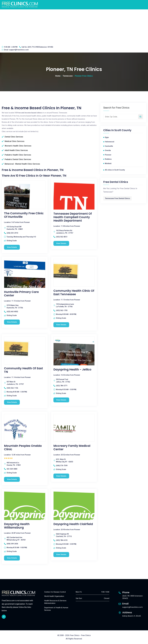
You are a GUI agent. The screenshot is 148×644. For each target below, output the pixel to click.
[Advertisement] (74, 27)
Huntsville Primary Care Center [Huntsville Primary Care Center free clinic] (21, 294)
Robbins (108, 159)
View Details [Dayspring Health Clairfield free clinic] (61, 555)
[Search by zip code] (140, 117)
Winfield (108, 163)
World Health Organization (54, 596)
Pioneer (108, 155)
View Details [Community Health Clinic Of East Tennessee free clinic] (61, 325)
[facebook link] (4, 617)
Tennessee (68, 76)
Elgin (107, 137)
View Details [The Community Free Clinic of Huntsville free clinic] (12, 247)
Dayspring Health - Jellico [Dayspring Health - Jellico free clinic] (72, 370)
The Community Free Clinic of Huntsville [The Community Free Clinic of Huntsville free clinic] (24, 215)
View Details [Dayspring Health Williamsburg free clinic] (12, 558)
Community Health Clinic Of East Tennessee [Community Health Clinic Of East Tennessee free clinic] (74, 293)
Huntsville (109, 146)
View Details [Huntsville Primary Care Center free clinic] (12, 322)
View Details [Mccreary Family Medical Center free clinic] (61, 476)
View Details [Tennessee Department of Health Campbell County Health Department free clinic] (61, 243)
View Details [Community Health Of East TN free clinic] (12, 402)
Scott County (123, 130)
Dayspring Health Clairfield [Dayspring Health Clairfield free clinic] (73, 524)
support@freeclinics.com (19, 50)
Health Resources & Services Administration (55, 602)
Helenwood (109, 142)
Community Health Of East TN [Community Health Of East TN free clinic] (23, 370)
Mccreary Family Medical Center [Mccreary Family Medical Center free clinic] (72, 448)
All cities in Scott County (115, 170)
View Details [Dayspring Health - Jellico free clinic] (61, 400)
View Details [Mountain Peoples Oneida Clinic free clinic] (12, 479)
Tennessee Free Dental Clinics (117, 198)
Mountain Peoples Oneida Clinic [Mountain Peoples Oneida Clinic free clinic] (23, 448)
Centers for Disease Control (55, 592)
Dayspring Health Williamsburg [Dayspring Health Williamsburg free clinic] (17, 526)
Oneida (108, 150)
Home (58, 76)
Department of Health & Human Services (56, 609)
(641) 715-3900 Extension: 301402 (40, 47)
